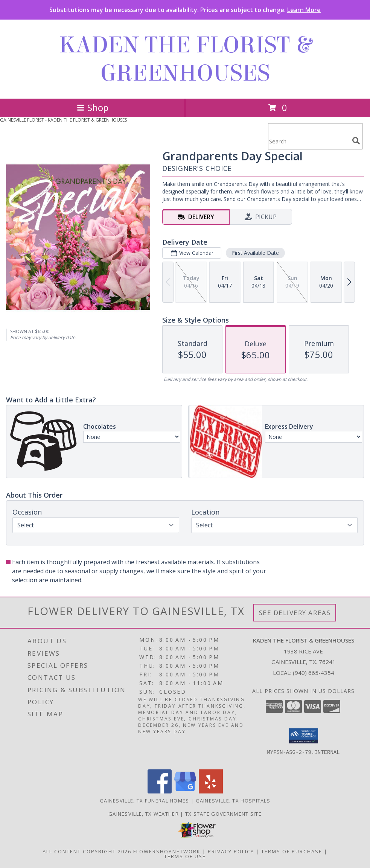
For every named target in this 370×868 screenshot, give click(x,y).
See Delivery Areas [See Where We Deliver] (295, 613)
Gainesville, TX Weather (144, 814)
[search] (356, 141)
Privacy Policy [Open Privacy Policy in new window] (231, 851)
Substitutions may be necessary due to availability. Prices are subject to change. (185, 10)
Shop (93, 107)
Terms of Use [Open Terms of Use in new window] (185, 856)
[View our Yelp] (211, 791)
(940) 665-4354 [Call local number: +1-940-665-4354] (314, 673)
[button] (304, 736)
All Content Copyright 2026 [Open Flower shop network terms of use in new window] (87, 851)
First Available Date (255, 253)
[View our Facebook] (160, 791)
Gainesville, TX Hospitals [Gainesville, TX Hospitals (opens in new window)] (233, 801)
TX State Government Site (223, 814)
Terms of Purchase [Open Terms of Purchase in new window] (292, 851)
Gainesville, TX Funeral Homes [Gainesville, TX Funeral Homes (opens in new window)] (145, 801)
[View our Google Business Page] (185, 791)
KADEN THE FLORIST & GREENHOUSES (185, 59)
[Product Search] (309, 141)
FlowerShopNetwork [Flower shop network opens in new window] (167, 851)
